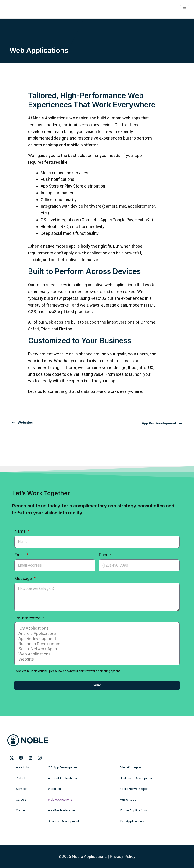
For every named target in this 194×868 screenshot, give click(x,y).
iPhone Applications (132, 810)
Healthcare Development (136, 778)
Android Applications (96, 633)
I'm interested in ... (31, 618)
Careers (21, 800)
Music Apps (127, 800)
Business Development (96, 644)
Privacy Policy (123, 856)
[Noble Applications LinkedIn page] (30, 758)
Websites (54, 789)
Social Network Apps (96, 649)
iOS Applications (96, 628)
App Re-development (61, 810)
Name (21, 531)
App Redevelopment (96, 639)
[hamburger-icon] (185, 9)
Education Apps (130, 767)
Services (22, 789)
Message (24, 578)
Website (96, 659)
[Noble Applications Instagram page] (40, 758)
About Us (22, 767)
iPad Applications (131, 821)
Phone (105, 555)
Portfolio (21, 778)
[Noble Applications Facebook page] (21, 758)
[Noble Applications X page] (12, 758)
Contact (21, 810)
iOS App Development (62, 767)
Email (20, 555)
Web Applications (96, 654)
